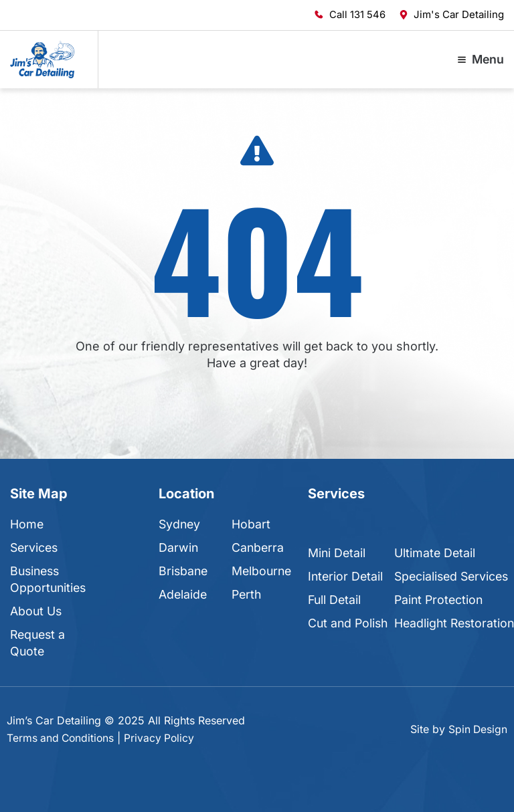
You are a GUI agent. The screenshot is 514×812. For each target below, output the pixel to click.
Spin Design (477, 729)
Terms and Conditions (62, 738)
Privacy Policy (163, 738)
